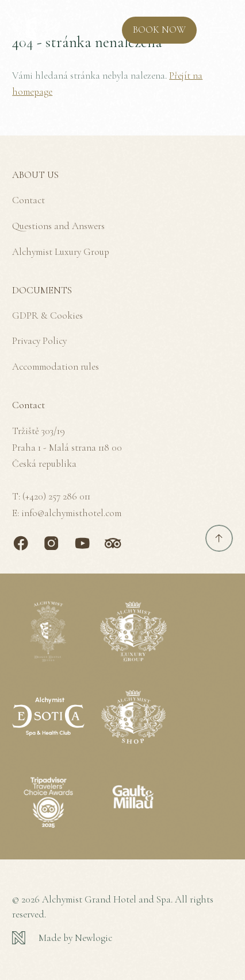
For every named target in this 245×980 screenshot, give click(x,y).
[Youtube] (82, 543)
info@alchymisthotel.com (71, 513)
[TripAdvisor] (113, 543)
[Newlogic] (122, 938)
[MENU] (219, 30)
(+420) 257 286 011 (56, 496)
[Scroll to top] (219, 539)
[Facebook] (21, 543)
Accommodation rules (55, 367)
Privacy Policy (39, 341)
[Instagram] (51, 543)
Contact (28, 200)
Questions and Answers (58, 226)
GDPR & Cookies (47, 315)
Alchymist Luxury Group (61, 252)
